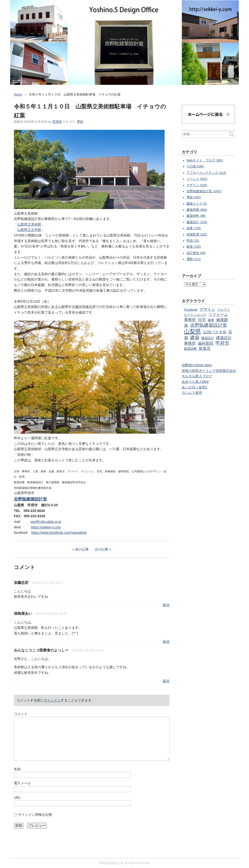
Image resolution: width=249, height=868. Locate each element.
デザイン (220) (197, 185)
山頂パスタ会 (215, 332)
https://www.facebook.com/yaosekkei (59, 533)
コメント (21, 714)
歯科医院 (206, 343)
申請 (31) (193, 241)
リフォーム (218, 314)
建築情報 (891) (197, 210)
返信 (166, 605)
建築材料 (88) (196, 216)
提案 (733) (194, 228)
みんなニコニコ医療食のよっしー (41, 650)
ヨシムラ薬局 (192, 393)
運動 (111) (194, 259)
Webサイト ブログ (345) (205, 160)
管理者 (57, 122)
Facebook (191, 310)
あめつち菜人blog (195, 382)
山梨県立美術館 (29, 224)
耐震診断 (190, 349)
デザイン (207, 309)
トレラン (224, 310)
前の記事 (82, 549)
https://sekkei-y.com (46, 527)
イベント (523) (197, 179)
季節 (80, 122)
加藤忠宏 (21, 583)
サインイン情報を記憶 (35, 815)
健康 (211, 320)
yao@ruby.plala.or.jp (46, 522)
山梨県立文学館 (29, 230)
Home (18, 95)
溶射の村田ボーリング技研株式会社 (209, 371)
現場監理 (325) (197, 235)
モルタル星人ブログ (197, 376)
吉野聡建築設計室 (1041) (204, 191)
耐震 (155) (194, 247)
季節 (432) (194, 197)
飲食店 (205, 348)
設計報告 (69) (196, 253)
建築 (195, 338)
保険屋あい (23, 613)
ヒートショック (195, 315)
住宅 (202, 320)
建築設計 (208, 338)
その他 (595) (195, 167)
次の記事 (101, 549)
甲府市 (222, 343)
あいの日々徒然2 (195, 387)
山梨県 (192, 331)
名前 (17, 769)
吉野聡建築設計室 (209, 325)
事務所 (190, 320)
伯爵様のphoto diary (197, 365)
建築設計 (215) (197, 222)
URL (17, 798)
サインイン (52, 700)
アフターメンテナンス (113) (206, 173)
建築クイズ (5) (197, 204)
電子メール (22, 783)
